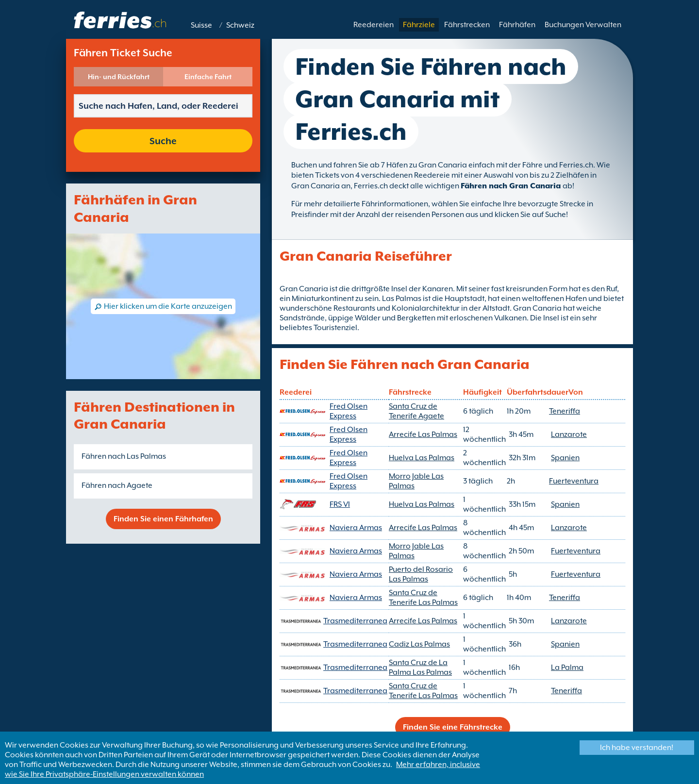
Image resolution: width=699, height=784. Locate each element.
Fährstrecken (467, 25)
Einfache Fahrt (208, 77)
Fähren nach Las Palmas (124, 456)
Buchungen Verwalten (583, 25)
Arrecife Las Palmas (423, 434)
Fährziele (419, 25)
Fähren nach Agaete (117, 485)
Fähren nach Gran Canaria (512, 186)
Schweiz (240, 25)
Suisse (201, 25)
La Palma (567, 667)
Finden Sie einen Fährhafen (163, 519)
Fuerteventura (574, 481)
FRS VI (340, 504)
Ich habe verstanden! (637, 748)
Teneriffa (565, 411)
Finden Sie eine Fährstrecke (453, 727)
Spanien (565, 458)
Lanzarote (569, 434)
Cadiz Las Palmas (419, 644)
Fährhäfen (517, 25)
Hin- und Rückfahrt (119, 77)
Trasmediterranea (355, 621)
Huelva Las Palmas (422, 458)
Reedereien (374, 25)
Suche (163, 141)
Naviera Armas (356, 528)
